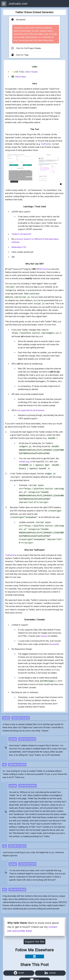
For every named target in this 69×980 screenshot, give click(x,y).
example (54, 637)
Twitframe (45, 144)
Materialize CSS (19, 247)
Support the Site (34, 934)
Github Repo (21, 77)
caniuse (44, 629)
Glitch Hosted (31, 72)
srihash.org (24, 459)
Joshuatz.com (18, 4)
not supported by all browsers (31, 409)
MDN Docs (42, 269)
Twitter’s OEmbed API (21, 234)
